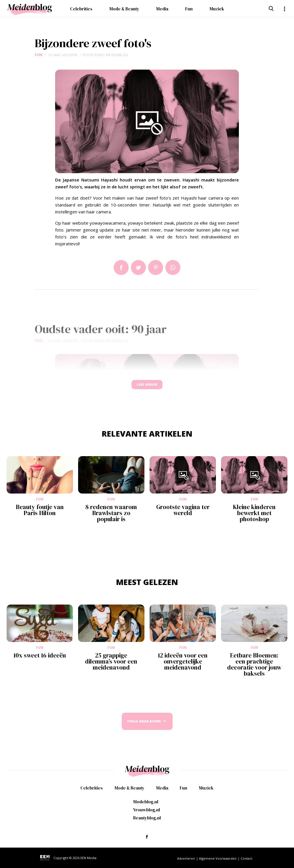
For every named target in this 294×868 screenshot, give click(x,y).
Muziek (217, 9)
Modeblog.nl (146, 802)
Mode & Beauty (124, 9)
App (173, 267)
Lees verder (147, 387)
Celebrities (81, 9)
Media (162, 9)
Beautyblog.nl (147, 818)
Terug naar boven (144, 727)
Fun (189, 9)
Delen (121, 267)
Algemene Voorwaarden (218, 858)
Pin (156, 267)
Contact (246, 858)
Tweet (138, 267)
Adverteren (186, 858)
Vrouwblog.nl (147, 810)
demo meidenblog (111, 55)
